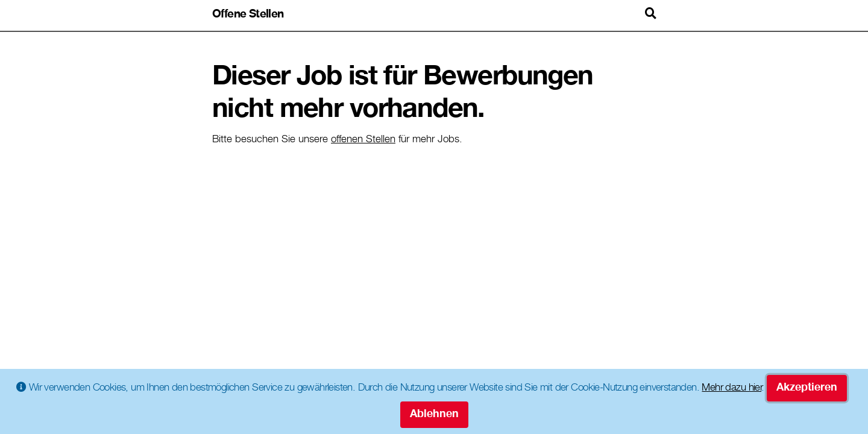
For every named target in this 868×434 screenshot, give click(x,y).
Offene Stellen (248, 15)
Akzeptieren (807, 388)
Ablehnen (434, 415)
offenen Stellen (363, 140)
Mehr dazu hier (731, 388)
